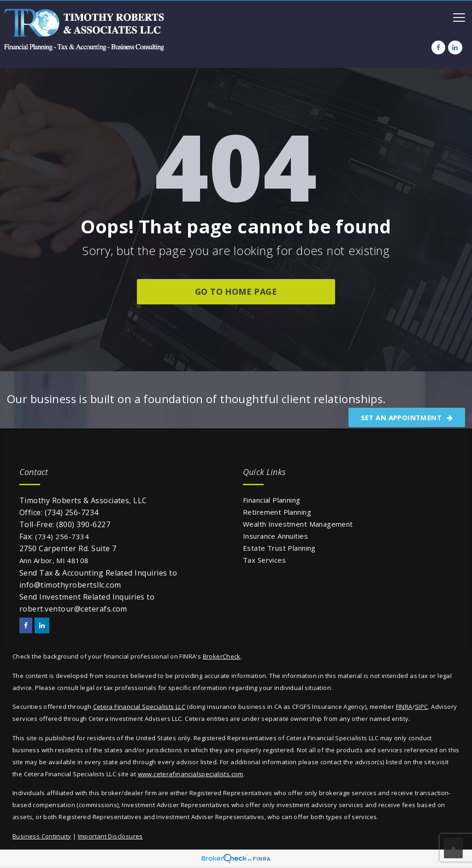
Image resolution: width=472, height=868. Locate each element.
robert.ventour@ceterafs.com (73, 609)
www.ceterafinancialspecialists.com (191, 774)
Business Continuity (42, 836)
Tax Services (264, 560)
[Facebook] (438, 48)
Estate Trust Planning (279, 548)
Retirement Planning (277, 512)
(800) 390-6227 (83, 524)
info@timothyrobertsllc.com (70, 585)
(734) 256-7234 (72, 512)
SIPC (422, 707)
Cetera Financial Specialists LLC (139, 707)
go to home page (236, 291)
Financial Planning (272, 500)
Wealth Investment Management (298, 524)
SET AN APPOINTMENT (407, 417)
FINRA (404, 707)
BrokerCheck (222, 656)
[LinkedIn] (455, 48)
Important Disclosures (110, 836)
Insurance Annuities (275, 536)
